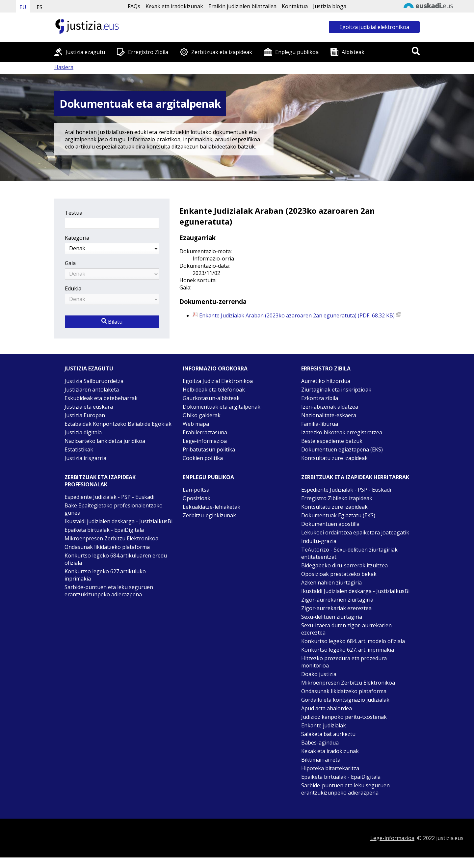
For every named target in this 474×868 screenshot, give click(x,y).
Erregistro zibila (326, 368)
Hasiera (64, 67)
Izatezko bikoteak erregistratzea (342, 432)
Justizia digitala (83, 432)
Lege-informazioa (205, 441)
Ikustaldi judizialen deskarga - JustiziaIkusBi (118, 521)
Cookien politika (203, 458)
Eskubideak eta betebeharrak (101, 398)
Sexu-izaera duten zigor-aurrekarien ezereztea (346, 629)
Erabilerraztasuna (205, 432)
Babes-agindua (320, 743)
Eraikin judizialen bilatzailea (242, 6)
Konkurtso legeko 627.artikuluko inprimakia (105, 575)
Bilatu (112, 322)
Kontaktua (295, 6)
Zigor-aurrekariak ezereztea (336, 608)
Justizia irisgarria (85, 458)
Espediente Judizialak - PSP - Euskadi (109, 497)
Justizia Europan (85, 415)
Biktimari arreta (321, 760)
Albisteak (353, 52)
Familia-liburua (320, 424)
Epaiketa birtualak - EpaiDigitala (104, 530)
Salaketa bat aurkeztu (328, 734)
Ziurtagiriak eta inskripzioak (336, 390)
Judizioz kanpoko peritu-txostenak (344, 717)
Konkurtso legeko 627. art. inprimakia (348, 650)
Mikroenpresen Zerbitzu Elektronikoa (111, 538)
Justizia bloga (330, 6)
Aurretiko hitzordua (326, 381)
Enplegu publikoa (297, 52)
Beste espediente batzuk (332, 441)
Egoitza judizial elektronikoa (374, 27)
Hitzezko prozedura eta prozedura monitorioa (344, 662)
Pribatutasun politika (209, 449)
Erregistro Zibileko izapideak (337, 498)
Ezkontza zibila (320, 398)
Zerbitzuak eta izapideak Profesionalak (100, 481)
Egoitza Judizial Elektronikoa (218, 381)
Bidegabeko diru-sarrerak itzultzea (344, 565)
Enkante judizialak (324, 725)
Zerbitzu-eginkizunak (209, 515)
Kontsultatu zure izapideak (334, 458)
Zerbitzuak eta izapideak (222, 52)
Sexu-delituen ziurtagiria (332, 617)
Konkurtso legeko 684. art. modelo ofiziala (353, 641)
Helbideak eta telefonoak (214, 390)
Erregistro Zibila (148, 52)
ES (39, 7)
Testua (74, 213)
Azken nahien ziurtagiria (331, 583)
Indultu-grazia (319, 541)
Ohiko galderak (202, 415)
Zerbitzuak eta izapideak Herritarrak (355, 477)
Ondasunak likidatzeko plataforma (107, 547)
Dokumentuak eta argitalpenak (222, 407)
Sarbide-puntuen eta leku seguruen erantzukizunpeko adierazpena (109, 591)
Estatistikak (79, 449)
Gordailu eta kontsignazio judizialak (345, 700)
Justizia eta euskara (89, 407)
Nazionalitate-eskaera (329, 415)
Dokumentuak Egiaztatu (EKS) (338, 515)
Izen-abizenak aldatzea (330, 407)
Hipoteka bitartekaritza (330, 768)
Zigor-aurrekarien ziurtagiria (337, 600)
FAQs (134, 6)
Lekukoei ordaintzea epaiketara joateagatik (355, 532)
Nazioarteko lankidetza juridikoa (105, 441)
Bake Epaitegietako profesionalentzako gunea (114, 509)
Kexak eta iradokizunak (174, 6)
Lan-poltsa (196, 490)
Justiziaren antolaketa (92, 390)
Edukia (73, 288)
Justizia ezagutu (85, 52)
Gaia (70, 263)
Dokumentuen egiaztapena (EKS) (342, 449)
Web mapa (196, 424)
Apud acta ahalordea (327, 708)
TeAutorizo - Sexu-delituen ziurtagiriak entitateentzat (349, 553)
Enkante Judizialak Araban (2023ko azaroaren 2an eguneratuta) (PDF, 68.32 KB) (300, 315)
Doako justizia (319, 674)
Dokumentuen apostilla (330, 524)
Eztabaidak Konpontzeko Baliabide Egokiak (118, 424)
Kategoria (77, 238)
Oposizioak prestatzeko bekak (339, 574)
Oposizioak (197, 498)
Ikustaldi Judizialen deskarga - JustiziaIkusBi (355, 591)
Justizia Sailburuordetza (94, 381)
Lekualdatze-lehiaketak (211, 507)
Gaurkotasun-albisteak (211, 398)
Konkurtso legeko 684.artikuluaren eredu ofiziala (116, 559)
